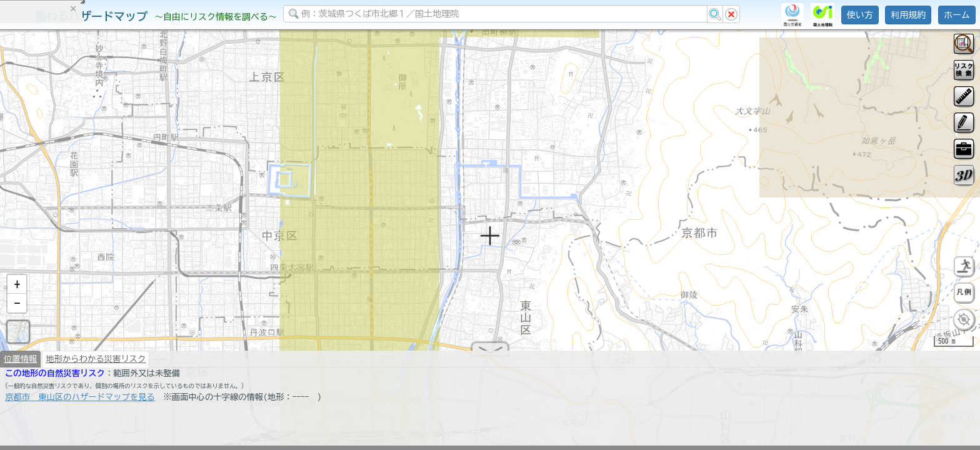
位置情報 (20, 364)
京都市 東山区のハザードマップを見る (80, 402)
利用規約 (908, 15)
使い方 (860, 15)
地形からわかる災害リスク (96, 364)
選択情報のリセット (132, 246)
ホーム (957, 15)
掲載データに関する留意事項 (68, 212)
